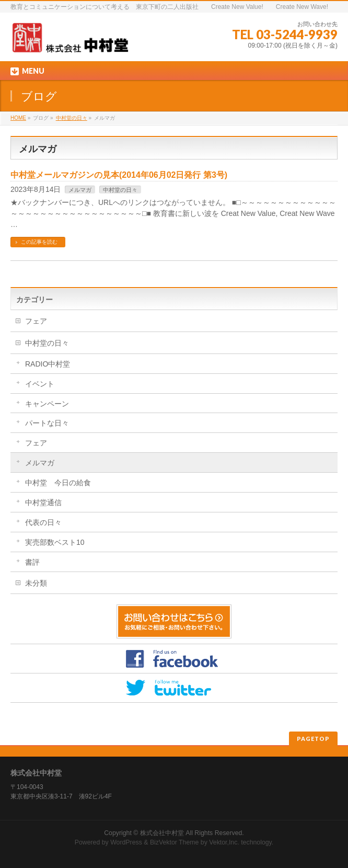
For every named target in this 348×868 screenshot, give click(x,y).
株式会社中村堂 (162, 833)
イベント (40, 384)
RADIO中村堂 (48, 364)
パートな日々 (47, 423)
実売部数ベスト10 (55, 542)
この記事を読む (39, 242)
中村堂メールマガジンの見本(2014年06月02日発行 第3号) (119, 175)
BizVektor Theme (175, 842)
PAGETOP (313, 739)
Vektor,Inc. (224, 842)
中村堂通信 (43, 502)
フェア (36, 321)
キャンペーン (47, 404)
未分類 (36, 583)
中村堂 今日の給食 (58, 483)
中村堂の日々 (72, 118)
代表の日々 (43, 522)
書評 (32, 562)
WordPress (126, 842)
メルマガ (80, 190)
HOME (18, 118)
